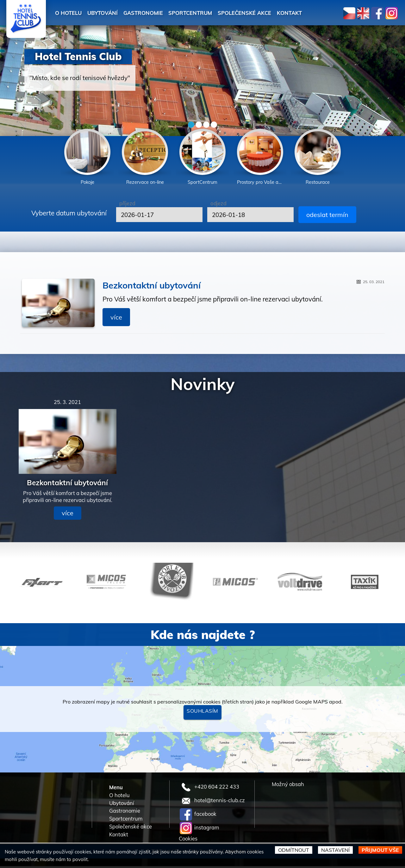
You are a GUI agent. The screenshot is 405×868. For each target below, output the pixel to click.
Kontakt (317, 13)
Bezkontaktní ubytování (152, 287)
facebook (198, 815)
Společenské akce (267, 13)
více (116, 319)
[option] (87, 158)
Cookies (188, 840)
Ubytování (109, 13)
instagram (199, 829)
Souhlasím (202, 713)
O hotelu (70, 13)
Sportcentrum (207, 13)
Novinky (203, 386)
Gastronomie (154, 13)
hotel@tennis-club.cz (212, 802)
